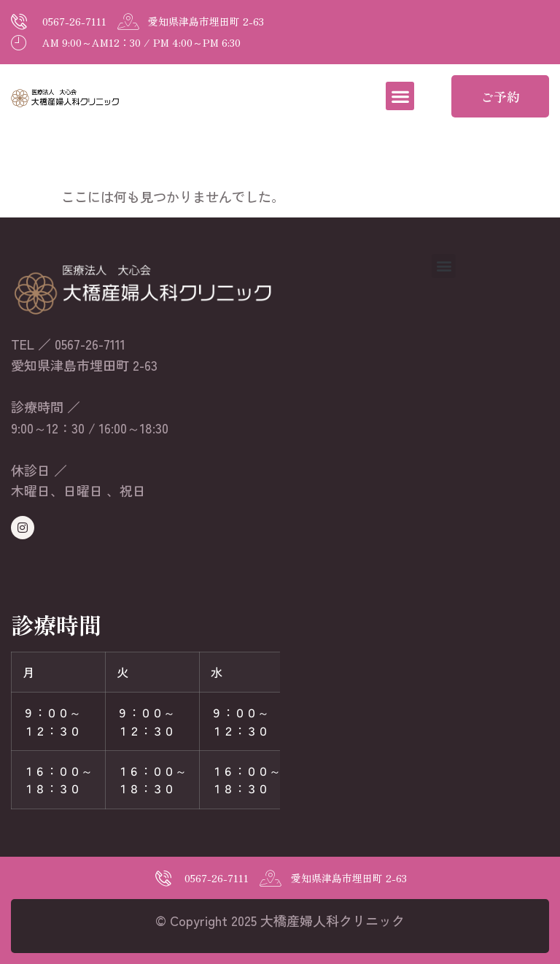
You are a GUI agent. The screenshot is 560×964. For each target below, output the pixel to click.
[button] (400, 96)
